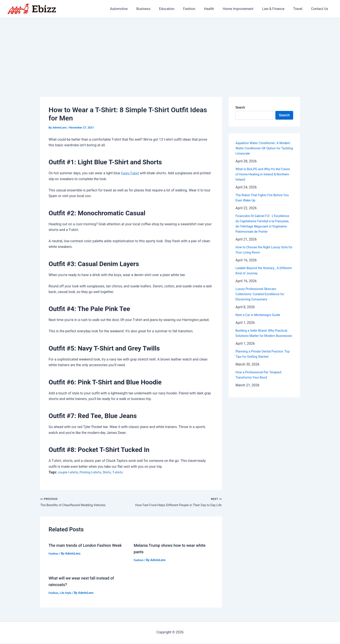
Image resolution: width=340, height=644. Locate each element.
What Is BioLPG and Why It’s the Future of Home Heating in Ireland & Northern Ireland (263, 174)
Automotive (134, 9)
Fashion (199, 9)
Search (240, 107)
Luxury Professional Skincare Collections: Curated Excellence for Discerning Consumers (262, 299)
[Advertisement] (170, 51)
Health (217, 9)
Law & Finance (278, 9)
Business (156, 9)
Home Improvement (244, 9)
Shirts (111, 472)
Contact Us (320, 9)
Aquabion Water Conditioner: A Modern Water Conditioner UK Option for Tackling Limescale (264, 148)
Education (178, 9)
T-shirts (123, 472)
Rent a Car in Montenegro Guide (260, 320)
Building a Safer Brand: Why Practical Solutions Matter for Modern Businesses (264, 341)
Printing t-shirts (93, 472)
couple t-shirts (69, 472)
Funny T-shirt (131, 173)
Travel (300, 9)
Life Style (67, 594)
